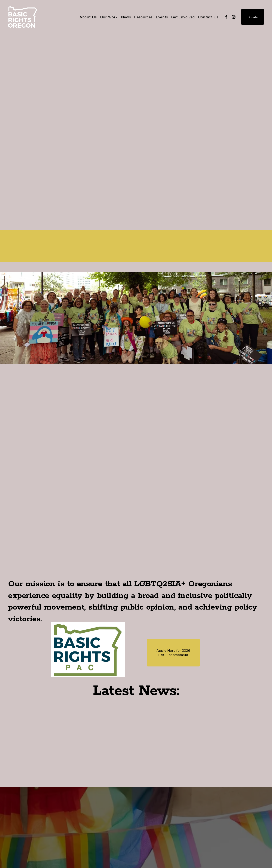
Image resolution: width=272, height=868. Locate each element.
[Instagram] (234, 17)
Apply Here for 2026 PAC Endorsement (173, 653)
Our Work (109, 17)
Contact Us (208, 17)
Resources (143, 17)
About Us (88, 17)
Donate (253, 17)
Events (162, 17)
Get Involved (183, 17)
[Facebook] (226, 17)
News (126, 17)
